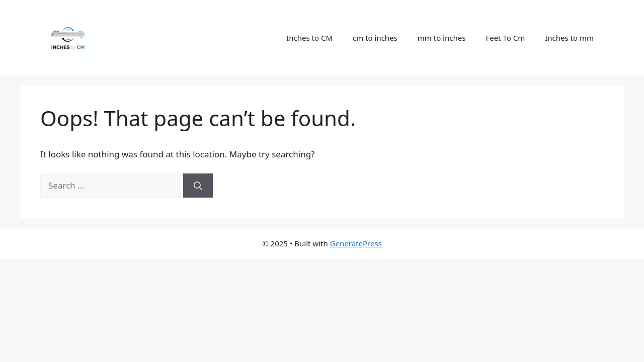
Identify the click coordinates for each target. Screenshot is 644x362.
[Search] (198, 186)
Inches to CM (309, 38)
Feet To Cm (505, 38)
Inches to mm (569, 38)
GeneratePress (356, 243)
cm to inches (375, 38)
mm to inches (442, 38)
